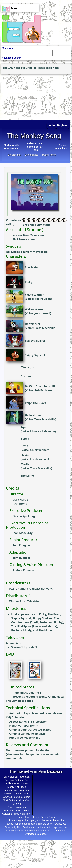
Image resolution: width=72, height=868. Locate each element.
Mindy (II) (27, 367)
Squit (24, 427)
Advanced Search (12, 58)
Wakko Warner (35, 309)
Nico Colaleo (24, 827)
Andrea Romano (23, 570)
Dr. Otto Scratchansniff (40, 386)
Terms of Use (32, 817)
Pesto (24, 446)
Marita (25, 464)
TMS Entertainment (26, 239)
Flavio (25, 455)
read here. (53, 68)
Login (51, 126)
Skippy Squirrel (35, 355)
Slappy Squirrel (35, 341)
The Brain (31, 267)
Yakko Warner (34, 295)
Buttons (26, 376)
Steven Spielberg (24, 516)
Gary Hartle (20, 500)
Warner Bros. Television (28, 235)
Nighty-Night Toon (17, 787)
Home (20, 817)
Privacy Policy (48, 817)
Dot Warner (33, 324)
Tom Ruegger (22, 545)
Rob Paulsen (43, 299)
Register (62, 126)
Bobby (25, 439)
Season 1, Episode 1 (24, 647)
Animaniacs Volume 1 (27, 693)
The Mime (27, 476)
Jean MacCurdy (23, 533)
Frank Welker (39, 459)
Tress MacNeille (45, 328)
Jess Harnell (42, 313)
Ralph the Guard (36, 403)
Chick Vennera (40, 450)
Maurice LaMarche (43, 431)
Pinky (29, 282)
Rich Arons (20, 504)
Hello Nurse (33, 415)
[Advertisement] (21, 96)
